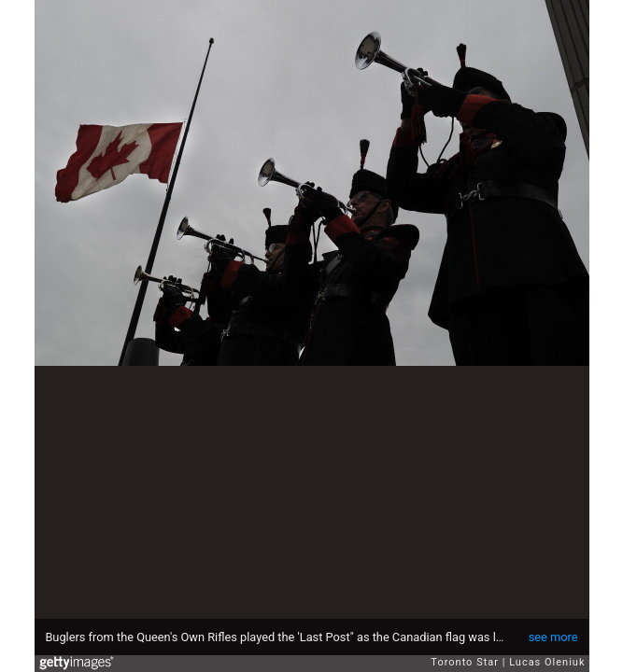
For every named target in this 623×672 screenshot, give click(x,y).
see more (553, 637)
